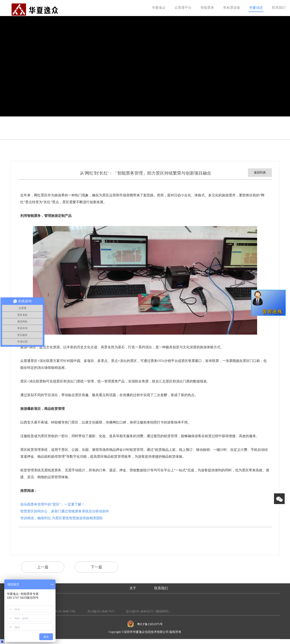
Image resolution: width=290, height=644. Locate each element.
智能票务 (207, 8)
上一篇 (43, 567)
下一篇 (97, 567)
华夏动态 (256, 8)
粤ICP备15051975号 (150, 624)
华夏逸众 (159, 8)
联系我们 (279, 8)
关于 (133, 588)
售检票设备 (232, 8)
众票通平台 (183, 8)
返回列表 (260, 173)
